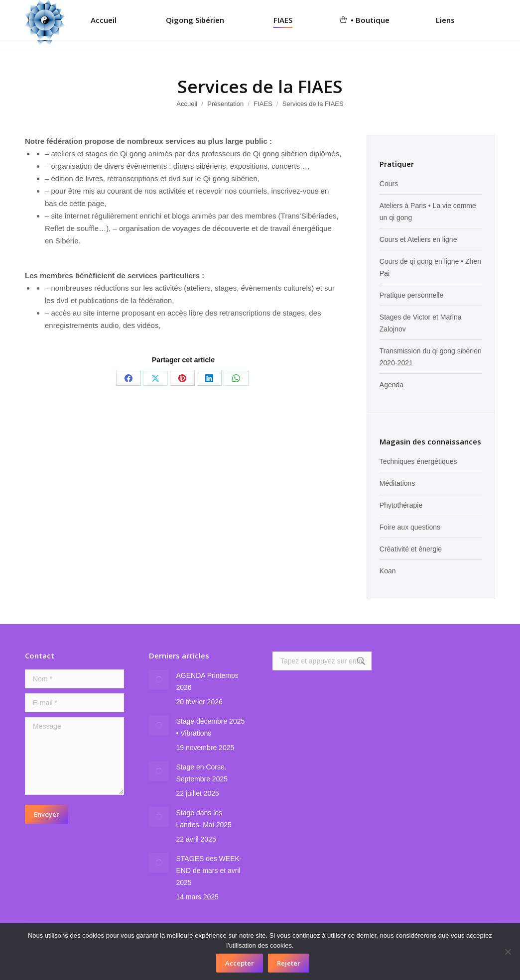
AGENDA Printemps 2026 (207, 681)
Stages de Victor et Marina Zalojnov (421, 323)
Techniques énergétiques (418, 461)
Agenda (391, 385)
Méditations (397, 483)
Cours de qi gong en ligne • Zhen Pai (430, 267)
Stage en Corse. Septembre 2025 (202, 773)
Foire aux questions (410, 527)
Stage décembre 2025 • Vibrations (211, 727)
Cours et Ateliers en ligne (418, 239)
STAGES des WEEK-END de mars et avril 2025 (209, 871)
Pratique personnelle (411, 295)
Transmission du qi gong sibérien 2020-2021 (431, 357)
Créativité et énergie (411, 549)
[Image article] (159, 679)
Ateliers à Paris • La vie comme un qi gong (428, 212)
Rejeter (289, 963)
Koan (388, 571)
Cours (389, 184)
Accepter (240, 963)
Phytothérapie (401, 505)
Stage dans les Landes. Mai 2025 (204, 819)
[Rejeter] (508, 952)
